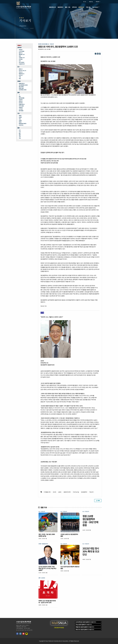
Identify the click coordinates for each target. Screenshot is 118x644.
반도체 (54, 492)
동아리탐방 (21, 111)
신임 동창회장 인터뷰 (23, 85)
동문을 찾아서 (22, 83)
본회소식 (21, 69)
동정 (18, 128)
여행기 (20, 116)
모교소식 (21, 75)
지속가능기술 (76, 492)
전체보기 (19, 45)
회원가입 (91, 2)
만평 (20, 56)
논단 (20, 61)
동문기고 (21, 53)
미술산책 (21, 107)
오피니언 (19, 48)
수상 (20, 132)
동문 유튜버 (21, 87)
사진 (20, 119)
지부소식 (21, 72)
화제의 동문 (21, 88)
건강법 (20, 120)
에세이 (20, 122)
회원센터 (98, 2)
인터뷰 (19, 81)
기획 (20, 77)
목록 (98, 501)
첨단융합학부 (84, 492)
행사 (20, 133)
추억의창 (21, 59)
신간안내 (21, 100)
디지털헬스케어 (47, 492)
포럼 (20, 79)
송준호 (60, 492)
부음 (20, 138)
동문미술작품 (22, 98)
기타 (20, 136)
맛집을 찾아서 (22, 104)
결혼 (20, 135)
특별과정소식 (22, 74)
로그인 (85, 2)
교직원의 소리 (22, 58)
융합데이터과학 (67, 492)
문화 (18, 93)
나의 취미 (21, 109)
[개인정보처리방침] (59, 628)
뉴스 (18, 67)
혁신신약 (91, 492)
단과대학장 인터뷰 (23, 90)
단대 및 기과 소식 (22, 71)
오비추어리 (21, 125)
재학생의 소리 (22, 54)
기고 (18, 113)
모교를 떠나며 (22, 64)
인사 (20, 130)
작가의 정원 (21, 106)
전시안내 (21, 103)
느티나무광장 (22, 51)
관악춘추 (21, 50)
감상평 (20, 117)
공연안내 (21, 101)
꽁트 (20, 96)
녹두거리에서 (22, 62)
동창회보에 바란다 (23, 124)
